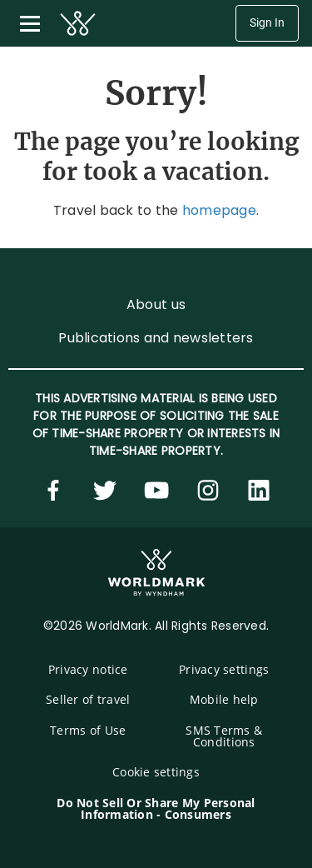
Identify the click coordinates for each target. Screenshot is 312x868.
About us (156, 304)
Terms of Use (88, 730)
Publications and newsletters (156, 338)
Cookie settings (156, 772)
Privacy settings (224, 669)
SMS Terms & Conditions (224, 736)
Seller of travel (88, 699)
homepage (219, 210)
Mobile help (224, 699)
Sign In (267, 23)
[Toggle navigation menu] (30, 23)
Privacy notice (88, 669)
